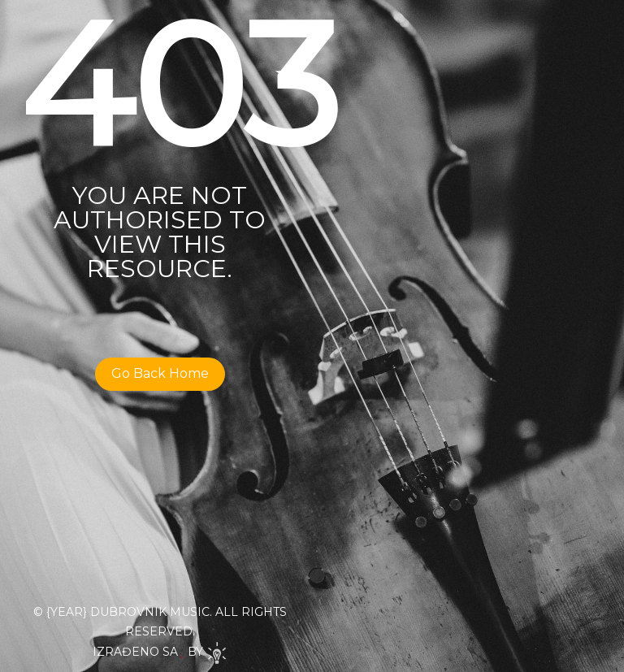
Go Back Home (160, 373)
